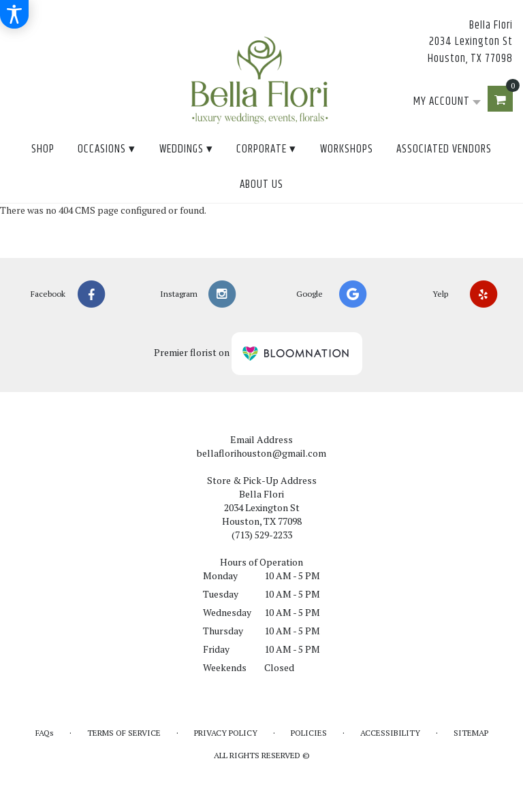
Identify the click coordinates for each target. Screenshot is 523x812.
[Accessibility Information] (14, 14)
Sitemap (471, 733)
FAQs (45, 733)
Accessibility (390, 733)
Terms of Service (124, 733)
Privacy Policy (226, 733)
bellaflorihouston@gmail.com (261, 453)
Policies (309, 733)
